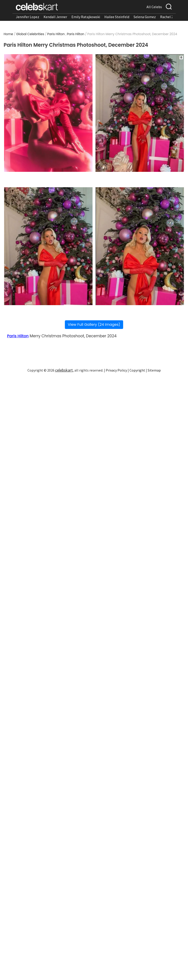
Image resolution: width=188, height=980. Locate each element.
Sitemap (154, 370)
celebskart (64, 370)
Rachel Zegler (171, 17)
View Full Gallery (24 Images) (94, 325)
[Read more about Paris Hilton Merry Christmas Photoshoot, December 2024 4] (140, 246)
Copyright (137, 370)
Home (8, 34)
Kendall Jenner (55, 17)
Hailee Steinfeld (117, 17)
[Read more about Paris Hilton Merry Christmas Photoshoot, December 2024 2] (140, 113)
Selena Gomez (145, 17)
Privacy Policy (116, 370)
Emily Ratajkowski (86, 17)
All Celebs (154, 7)
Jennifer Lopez (28, 17)
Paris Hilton (56, 34)
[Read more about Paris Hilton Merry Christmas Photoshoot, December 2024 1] (48, 113)
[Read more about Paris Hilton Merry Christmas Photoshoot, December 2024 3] (48, 246)
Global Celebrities (30, 34)
